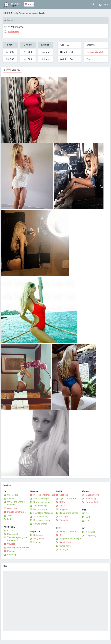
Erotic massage (41, 498)
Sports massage (41, 517)
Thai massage (40, 506)
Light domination (68, 498)
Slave (62, 506)
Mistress (64, 495)
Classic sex (13, 495)
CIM (88, 513)
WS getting (91, 535)
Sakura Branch (40, 524)
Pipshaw (11, 551)
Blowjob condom (68, 531)
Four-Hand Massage (43, 513)
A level (10, 498)
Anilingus (64, 550)
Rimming (11, 555)
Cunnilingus (65, 546)
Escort (10, 530)
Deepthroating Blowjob (70, 539)
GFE (61, 535)
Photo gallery (12, 70)
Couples (11, 544)
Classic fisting (92, 495)
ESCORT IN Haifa (10, 13)
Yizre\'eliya (23, 13)
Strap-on (63, 509)
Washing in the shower (18, 547)
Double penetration (16, 512)
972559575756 (16, 27)
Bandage (64, 517)
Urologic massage (42, 502)
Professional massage (44, 495)
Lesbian (37, 542)
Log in (104, 4)
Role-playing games (69, 513)
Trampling (64, 520)
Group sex (12, 508)
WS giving (90, 532)
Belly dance (39, 539)
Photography (13, 534)
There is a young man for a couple (18, 539)
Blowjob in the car (68, 542)
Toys (10, 516)
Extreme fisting (93, 502)
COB (88, 517)
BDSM (62, 502)
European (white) (95, 52)
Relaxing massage (42, 520)
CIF (87, 521)
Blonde (90, 59)
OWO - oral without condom (16, 503)
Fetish (10, 519)
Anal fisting (91, 498)
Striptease (38, 535)
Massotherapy (40, 509)
